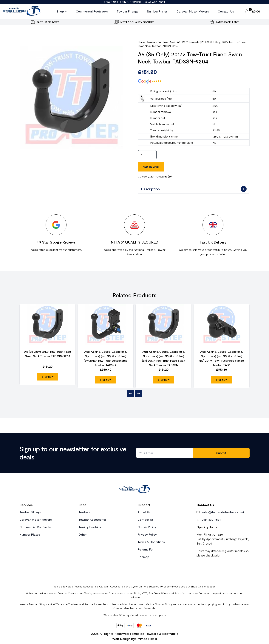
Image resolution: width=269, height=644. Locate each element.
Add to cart (151, 167)
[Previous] (130, 393)
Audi (172, 42)
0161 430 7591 (155, 2)
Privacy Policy (147, 534)
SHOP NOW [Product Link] (48, 377)
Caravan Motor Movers (193, 11)
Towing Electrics (90, 527)
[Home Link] (134, 489)
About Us (144, 512)
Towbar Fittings (127, 11)
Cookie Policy (147, 527)
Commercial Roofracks (92, 11)
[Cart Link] (252, 11)
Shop (60, 11)
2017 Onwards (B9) (193, 42)
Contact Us (226, 11)
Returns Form (147, 549)
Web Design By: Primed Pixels (135, 639)
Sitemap (143, 557)
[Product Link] (48, 324)
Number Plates (157, 11)
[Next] (139, 393)
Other (83, 534)
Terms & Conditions (151, 542)
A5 (179, 42)
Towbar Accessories (92, 519)
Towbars (84, 512)
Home (141, 42)
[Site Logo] (22, 11)
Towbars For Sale (157, 42)
